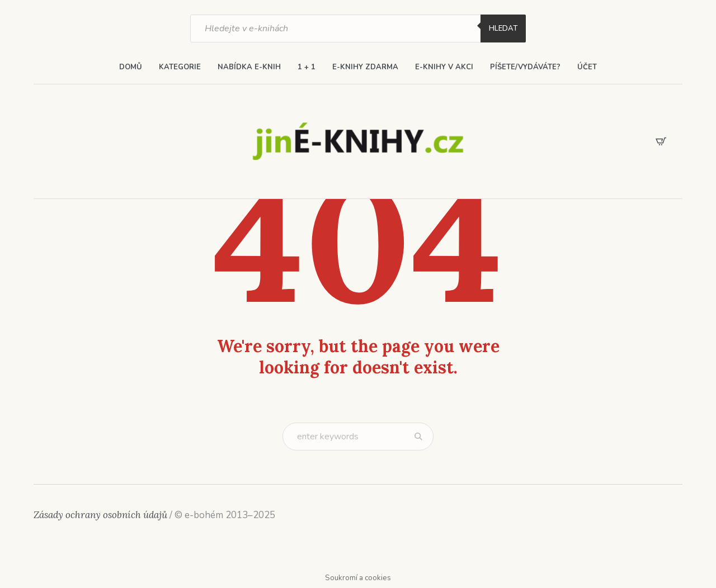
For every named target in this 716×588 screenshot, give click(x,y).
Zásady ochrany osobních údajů (100, 515)
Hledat (503, 29)
